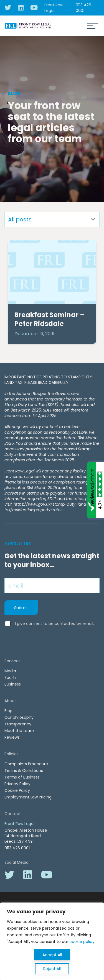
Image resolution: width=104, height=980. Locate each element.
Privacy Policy (17, 784)
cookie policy (82, 942)
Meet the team (19, 731)
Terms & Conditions (24, 770)
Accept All (52, 955)
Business (13, 684)
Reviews (12, 737)
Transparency (18, 724)
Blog (8, 711)
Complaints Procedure (26, 764)
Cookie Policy (17, 790)
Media (10, 671)
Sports (11, 678)
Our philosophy (19, 717)
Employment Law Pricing (28, 797)
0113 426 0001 (83, 8)
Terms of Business (22, 777)
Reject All (52, 969)
